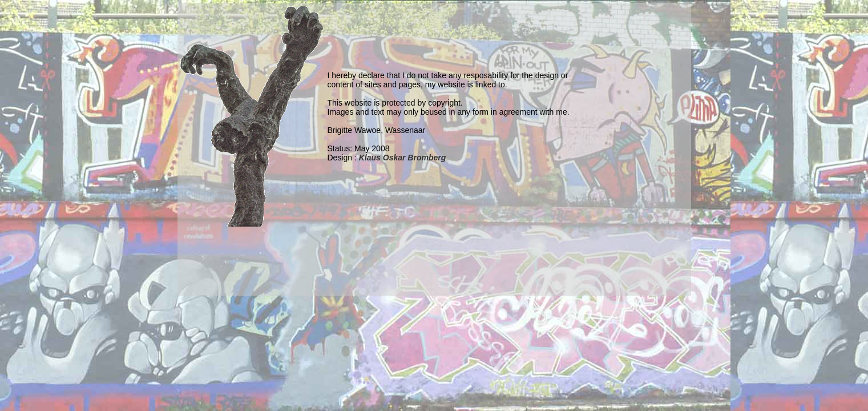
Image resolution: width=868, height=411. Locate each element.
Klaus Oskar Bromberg (403, 158)
